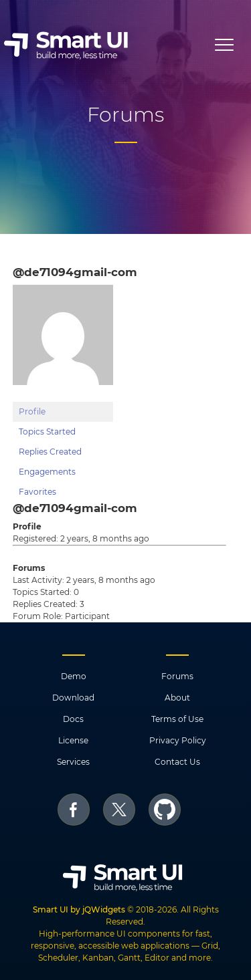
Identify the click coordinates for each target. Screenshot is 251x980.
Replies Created (50, 452)
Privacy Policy (178, 740)
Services (73, 762)
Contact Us (177, 762)
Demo (74, 676)
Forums (177, 676)
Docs (73, 719)
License (73, 740)
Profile (32, 411)
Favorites (37, 492)
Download (73, 698)
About (177, 698)
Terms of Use (177, 719)
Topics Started (47, 432)
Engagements (47, 472)
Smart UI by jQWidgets (79, 909)
